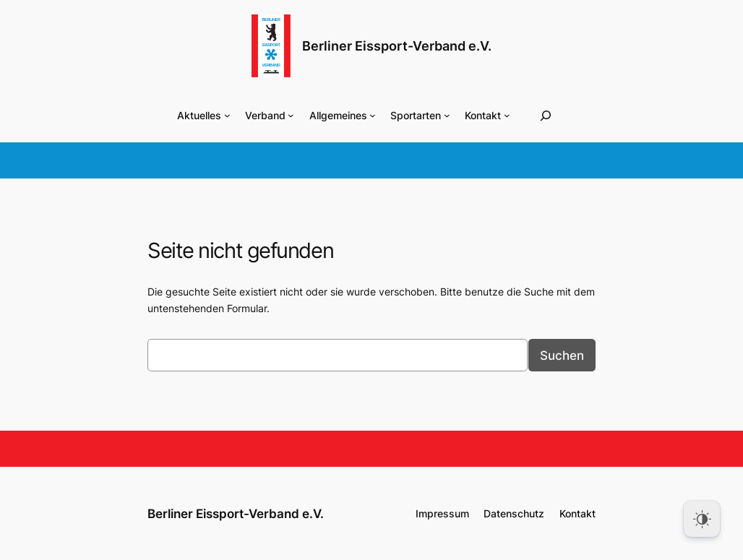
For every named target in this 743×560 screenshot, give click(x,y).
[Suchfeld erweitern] (546, 115)
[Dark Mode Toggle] (702, 519)
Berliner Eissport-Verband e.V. (397, 46)
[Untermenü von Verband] (291, 115)
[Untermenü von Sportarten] (447, 115)
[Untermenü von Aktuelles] (227, 115)
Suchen (562, 356)
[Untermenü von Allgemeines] (373, 115)
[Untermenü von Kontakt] (507, 115)
